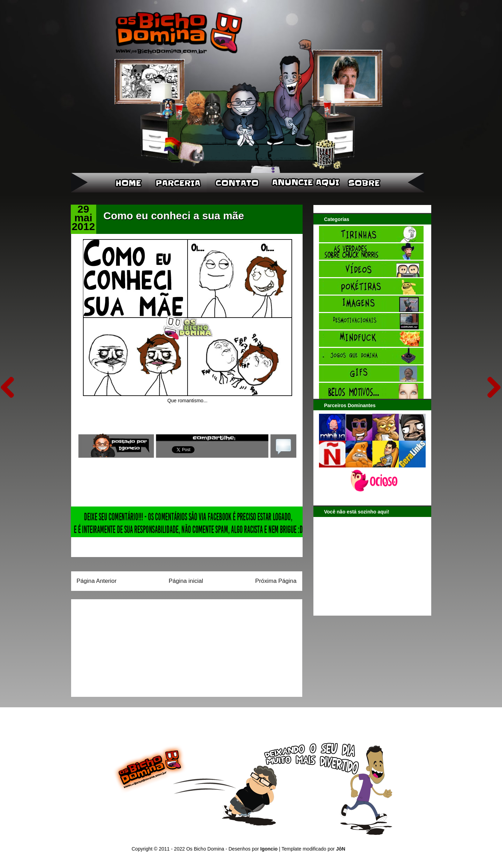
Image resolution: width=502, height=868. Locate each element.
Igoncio (269, 849)
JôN (341, 849)
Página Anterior (97, 581)
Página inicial (186, 581)
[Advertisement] (120, 646)
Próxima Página (276, 581)
